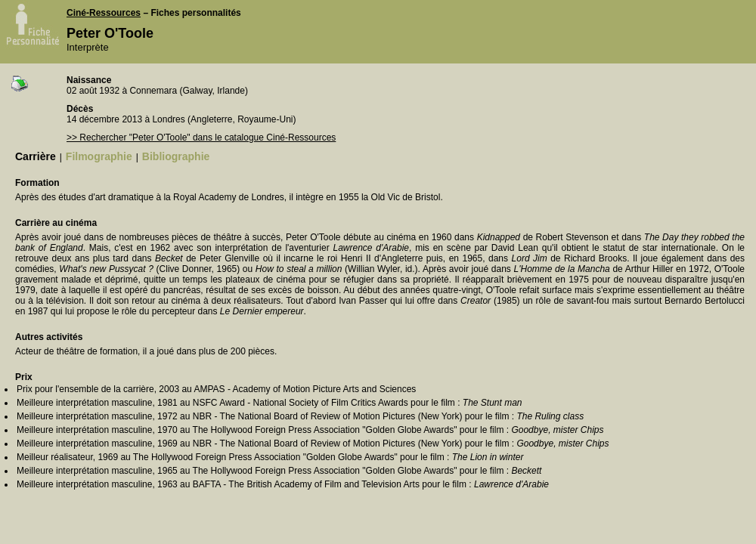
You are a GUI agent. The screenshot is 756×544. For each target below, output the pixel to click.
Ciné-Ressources (104, 13)
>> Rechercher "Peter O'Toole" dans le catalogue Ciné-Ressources (201, 138)
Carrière (36, 156)
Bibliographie (176, 156)
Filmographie (99, 156)
